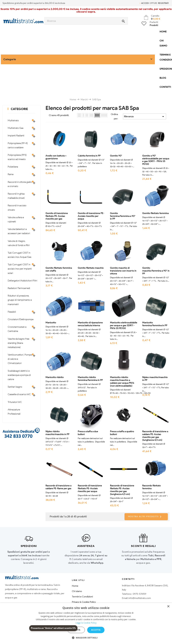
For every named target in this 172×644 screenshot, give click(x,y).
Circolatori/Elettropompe (20, 319)
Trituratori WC (15, 402)
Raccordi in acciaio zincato (17, 208)
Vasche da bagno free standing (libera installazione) (18, 343)
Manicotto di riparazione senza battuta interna (90, 324)
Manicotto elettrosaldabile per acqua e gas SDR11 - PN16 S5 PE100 (124, 326)
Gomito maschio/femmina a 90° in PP (156, 271)
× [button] (168, 607)
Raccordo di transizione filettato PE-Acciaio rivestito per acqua (90, 489)
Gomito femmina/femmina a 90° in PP (123, 216)
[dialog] (86, 623)
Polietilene (13, 167)
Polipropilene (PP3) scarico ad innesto (17, 157)
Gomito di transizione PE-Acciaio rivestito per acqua (91, 216)
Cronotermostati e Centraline (17, 329)
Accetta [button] (96, 630)
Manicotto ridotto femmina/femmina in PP (90, 379)
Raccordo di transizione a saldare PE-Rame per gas (58, 487)
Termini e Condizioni (82, 597)
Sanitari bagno (15, 387)
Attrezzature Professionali (14, 412)
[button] (86, 638)
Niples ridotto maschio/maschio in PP (57, 433)
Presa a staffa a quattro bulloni (122, 433)
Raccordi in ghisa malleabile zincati (16, 196)
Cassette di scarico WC (19, 394)
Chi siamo (77, 591)
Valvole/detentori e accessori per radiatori (19, 231)
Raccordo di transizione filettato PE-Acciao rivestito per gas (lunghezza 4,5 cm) (122, 490)
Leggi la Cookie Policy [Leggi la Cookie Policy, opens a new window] (86, 623)
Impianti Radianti (16, 136)
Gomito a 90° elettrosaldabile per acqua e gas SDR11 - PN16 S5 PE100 (156, 160)
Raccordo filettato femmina (152, 487)
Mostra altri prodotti (145, 517)
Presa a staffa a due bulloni (88, 433)
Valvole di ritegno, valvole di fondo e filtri (19, 243)
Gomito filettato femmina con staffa (59, 269)
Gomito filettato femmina (155, 213)
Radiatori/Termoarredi (19, 288)
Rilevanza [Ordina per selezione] (145, 117)
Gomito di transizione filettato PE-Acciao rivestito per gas (57, 216)
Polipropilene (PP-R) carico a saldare (18, 145)
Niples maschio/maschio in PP (155, 379)
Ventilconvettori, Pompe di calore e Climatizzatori (20, 359)
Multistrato (13, 120)
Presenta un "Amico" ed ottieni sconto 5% (53, 628)
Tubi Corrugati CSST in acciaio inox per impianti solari (20, 269)
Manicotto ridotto (55, 377)
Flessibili (12, 312)
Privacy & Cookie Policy (84, 602)
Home (75, 586)
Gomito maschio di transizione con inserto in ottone (123, 271)
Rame (11, 174)
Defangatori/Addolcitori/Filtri (20, 281)
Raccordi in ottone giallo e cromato (20, 184)
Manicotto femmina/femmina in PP (155, 324)
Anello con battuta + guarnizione (56, 157)
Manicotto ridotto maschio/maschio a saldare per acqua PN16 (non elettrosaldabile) (122, 382)
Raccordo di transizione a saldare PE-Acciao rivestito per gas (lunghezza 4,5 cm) (155, 436)
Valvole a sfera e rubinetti (16, 220)
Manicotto (51, 323)
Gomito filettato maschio (91, 268)
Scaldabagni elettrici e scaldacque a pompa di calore (19, 375)
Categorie (19, 109)
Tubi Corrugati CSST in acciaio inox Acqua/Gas (19, 255)
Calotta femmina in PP (89, 156)
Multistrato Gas (16, 128)
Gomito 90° (116, 156)
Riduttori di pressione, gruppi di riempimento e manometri (20, 300)
